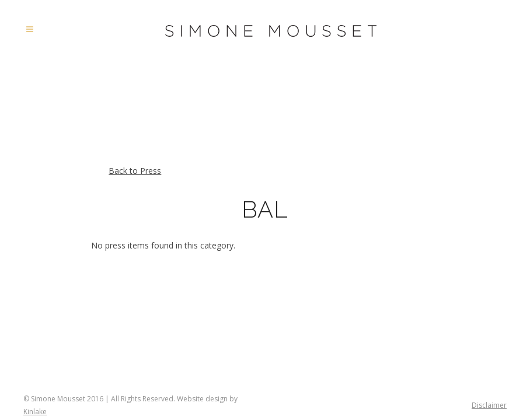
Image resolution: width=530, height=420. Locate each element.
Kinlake (35, 412)
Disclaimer (489, 405)
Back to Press (135, 171)
